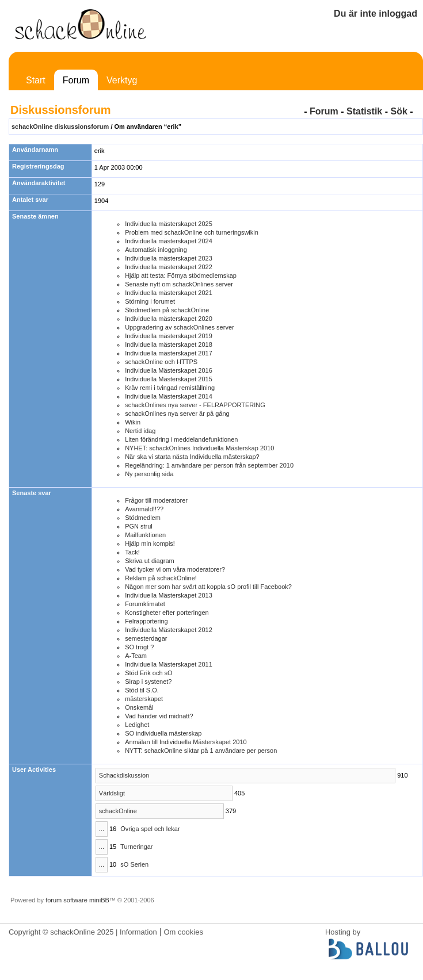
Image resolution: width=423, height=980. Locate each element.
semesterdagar (146, 638)
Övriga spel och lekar (150, 829)
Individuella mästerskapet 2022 (169, 267)
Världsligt (112, 793)
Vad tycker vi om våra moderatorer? (175, 569)
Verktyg (122, 80)
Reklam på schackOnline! (161, 578)
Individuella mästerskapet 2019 (169, 336)
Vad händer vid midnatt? (159, 716)
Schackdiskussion (124, 775)
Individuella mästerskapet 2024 (169, 241)
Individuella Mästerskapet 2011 (169, 664)
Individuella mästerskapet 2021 (169, 293)
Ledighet (137, 725)
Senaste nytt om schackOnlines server (179, 284)
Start (36, 80)
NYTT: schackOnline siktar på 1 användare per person (201, 751)
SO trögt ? (139, 647)
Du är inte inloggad (376, 14)
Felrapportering (146, 621)
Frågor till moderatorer (156, 500)
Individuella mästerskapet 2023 (169, 258)
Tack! (132, 552)
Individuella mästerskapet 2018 (169, 344)
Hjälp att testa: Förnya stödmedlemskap (181, 275)
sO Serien (134, 864)
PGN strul (139, 526)
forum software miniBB (77, 900)
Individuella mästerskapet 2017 (169, 353)
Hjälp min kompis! (150, 543)
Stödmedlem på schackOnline (167, 310)
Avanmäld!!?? (144, 509)
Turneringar (136, 847)
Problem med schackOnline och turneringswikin (192, 232)
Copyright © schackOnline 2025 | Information (83, 932)
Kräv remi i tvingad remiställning (170, 388)
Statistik (364, 111)
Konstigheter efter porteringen (167, 612)
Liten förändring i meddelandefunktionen (181, 439)
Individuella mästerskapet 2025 (169, 224)
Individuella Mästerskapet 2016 (169, 370)
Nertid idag (140, 431)
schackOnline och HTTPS (161, 362)
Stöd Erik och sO (149, 673)
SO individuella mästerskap (163, 733)
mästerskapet (144, 699)
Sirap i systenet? (148, 682)
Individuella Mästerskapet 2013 (169, 595)
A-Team (136, 656)
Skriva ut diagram (150, 561)
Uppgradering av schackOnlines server (180, 327)
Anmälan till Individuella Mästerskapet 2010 (186, 742)
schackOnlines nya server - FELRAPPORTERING (195, 405)
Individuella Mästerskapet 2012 (169, 630)
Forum (76, 80)
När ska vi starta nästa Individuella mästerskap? (192, 457)
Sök (399, 111)
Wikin (133, 422)
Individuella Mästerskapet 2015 (169, 379)
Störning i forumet (150, 301)
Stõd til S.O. (142, 690)
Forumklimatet (145, 604)
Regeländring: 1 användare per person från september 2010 (209, 465)
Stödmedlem (143, 518)
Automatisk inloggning (156, 250)
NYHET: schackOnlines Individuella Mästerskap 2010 (199, 448)
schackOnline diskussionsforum (60, 127)
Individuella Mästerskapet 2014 (169, 396)
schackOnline (118, 811)
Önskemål (139, 707)
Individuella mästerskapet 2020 (169, 319)
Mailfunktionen (145, 535)
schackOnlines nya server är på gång (177, 414)
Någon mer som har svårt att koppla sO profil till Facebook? (208, 587)
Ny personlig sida (149, 474)
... (102, 829)
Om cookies (183, 932)
